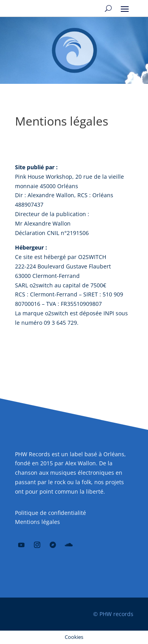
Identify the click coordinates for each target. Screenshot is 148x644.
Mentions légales (37, 522)
